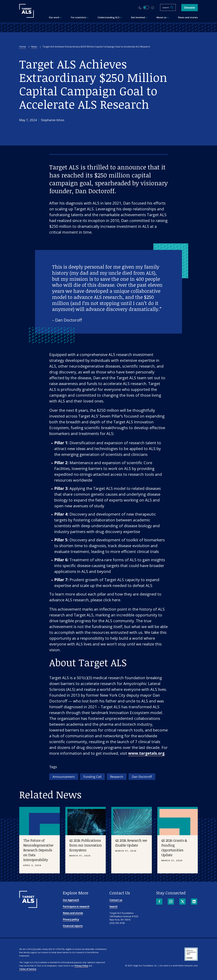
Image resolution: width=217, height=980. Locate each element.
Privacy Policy (81, 966)
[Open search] (168, 7)
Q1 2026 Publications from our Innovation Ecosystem (86, 845)
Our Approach (71, 900)
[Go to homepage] (28, 907)
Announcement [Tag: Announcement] (64, 777)
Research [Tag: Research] (117, 777)
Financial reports (73, 926)
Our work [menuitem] (55, 17)
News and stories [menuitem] (188, 17)
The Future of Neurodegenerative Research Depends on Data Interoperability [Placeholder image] (38, 850)
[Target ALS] (27, 17)
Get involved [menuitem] (139, 17)
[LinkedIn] (194, 902)
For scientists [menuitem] (80, 17)
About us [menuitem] (163, 17)
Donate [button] (190, 8)
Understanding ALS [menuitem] (110, 17)
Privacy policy (71, 919)
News (34, 47)
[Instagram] (171, 902)
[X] (183, 902)
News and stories (73, 913)
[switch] (146, 7)
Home (23, 47)
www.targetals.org (146, 753)
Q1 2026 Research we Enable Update (131, 843)
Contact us (116, 900)
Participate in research (76, 906)
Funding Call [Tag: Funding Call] (92, 777)
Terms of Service (28, 969)
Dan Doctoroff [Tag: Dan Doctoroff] (142, 777)
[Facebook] (159, 902)
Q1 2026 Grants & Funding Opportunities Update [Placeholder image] (174, 848)
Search (113, 906)
